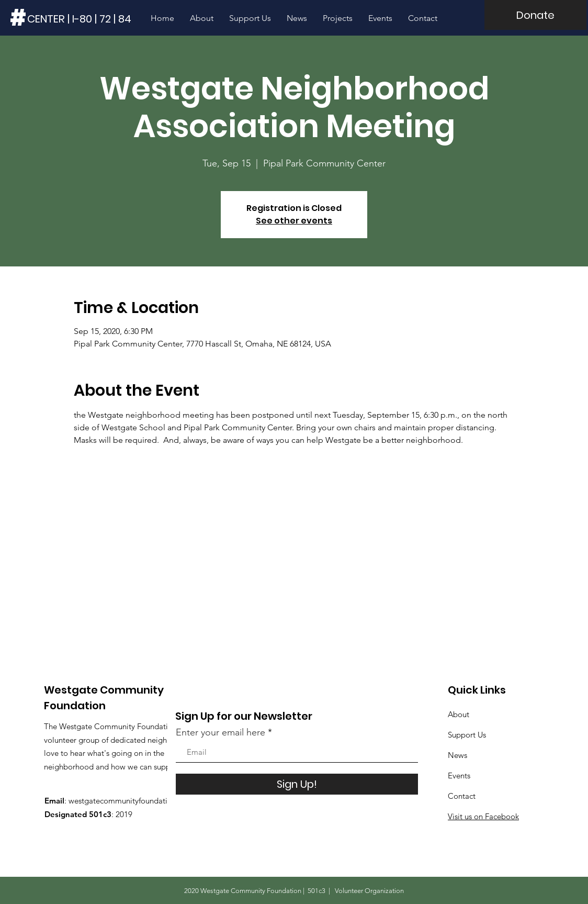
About (459, 714)
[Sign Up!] (297, 784)
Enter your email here (220, 732)
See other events (294, 221)
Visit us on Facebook (483, 816)
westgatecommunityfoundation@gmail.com (144, 801)
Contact (462, 796)
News (457, 755)
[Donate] (535, 15)
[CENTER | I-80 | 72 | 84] (80, 19)
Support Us (467, 735)
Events (459, 775)
